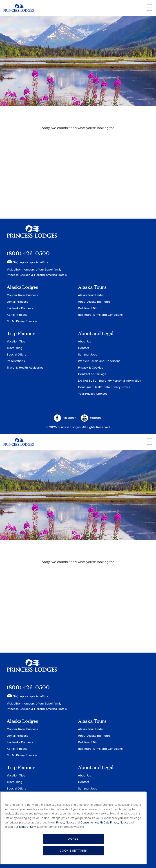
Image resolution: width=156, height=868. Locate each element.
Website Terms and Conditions (99, 361)
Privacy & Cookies (91, 368)
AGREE (73, 839)
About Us (85, 341)
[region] (73, 828)
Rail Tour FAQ (87, 308)
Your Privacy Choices (93, 394)
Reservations (16, 361)
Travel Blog (14, 348)
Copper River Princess (22, 295)
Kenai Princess (17, 315)
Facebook (65, 418)
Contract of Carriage (92, 374)
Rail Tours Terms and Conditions (100, 315)
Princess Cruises (19, 275)
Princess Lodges (32, 234)
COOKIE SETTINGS (73, 851)
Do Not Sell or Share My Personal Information (110, 381)
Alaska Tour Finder (91, 295)
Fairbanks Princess (20, 308)
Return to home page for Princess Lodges (19, 8)
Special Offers (17, 355)
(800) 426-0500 (28, 253)
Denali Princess (18, 302)
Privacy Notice (65, 823)
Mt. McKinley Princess (22, 321)
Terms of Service (29, 827)
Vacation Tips (16, 341)
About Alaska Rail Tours (94, 302)
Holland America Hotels (50, 275)
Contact (83, 348)
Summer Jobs (88, 355)
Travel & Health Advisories (25, 368)
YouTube (91, 418)
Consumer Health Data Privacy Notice (104, 387)
